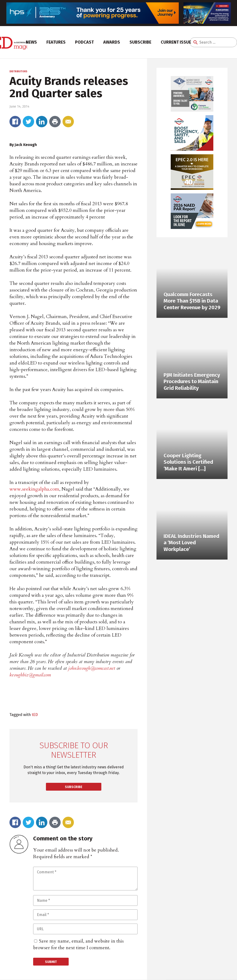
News (31, 42)
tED (35, 715)
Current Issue (176, 42)
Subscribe (140, 42)
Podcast (84, 42)
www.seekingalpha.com (34, 489)
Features (56, 42)
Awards (112, 42)
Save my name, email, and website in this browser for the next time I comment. (78, 944)
